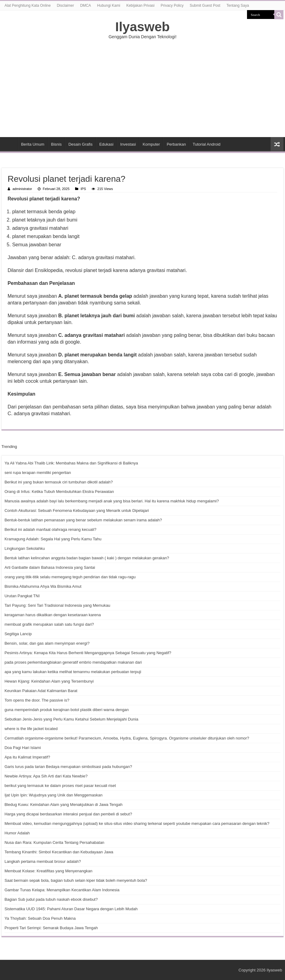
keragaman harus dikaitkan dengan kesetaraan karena (53, 615)
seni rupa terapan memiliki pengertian (38, 473)
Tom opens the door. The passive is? (37, 700)
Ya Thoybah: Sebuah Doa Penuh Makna (40, 918)
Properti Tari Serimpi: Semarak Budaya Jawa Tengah (51, 928)
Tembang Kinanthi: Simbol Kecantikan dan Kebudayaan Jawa (59, 852)
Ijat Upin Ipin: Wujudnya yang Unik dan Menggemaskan (54, 795)
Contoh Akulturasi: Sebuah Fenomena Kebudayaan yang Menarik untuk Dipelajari (77, 510)
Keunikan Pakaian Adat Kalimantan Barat (41, 691)
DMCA (85, 6)
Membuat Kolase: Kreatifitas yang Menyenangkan (49, 871)
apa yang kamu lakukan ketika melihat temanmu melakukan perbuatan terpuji (73, 672)
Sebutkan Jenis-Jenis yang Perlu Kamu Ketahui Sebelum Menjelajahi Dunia (71, 719)
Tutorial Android (207, 144)
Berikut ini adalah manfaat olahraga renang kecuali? (51, 529)
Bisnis (57, 144)
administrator (22, 189)
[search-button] (279, 15)
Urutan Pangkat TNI (22, 596)
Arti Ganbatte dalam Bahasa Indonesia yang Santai (50, 567)
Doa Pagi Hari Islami (23, 748)
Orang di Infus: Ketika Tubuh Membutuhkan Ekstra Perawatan (59, 492)
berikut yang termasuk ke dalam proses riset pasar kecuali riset (60, 786)
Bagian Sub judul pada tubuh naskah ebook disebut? (51, 899)
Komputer (151, 144)
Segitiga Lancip (18, 634)
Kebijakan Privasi (140, 6)
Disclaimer (65, 6)
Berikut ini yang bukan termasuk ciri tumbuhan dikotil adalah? (59, 482)
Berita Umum (33, 144)
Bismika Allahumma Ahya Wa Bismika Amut (43, 586)
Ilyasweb (142, 27)
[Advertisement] (143, 88)
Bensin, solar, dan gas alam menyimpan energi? (47, 643)
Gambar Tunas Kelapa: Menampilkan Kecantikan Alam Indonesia (62, 890)
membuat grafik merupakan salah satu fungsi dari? (49, 624)
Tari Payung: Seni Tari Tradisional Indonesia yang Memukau (57, 605)
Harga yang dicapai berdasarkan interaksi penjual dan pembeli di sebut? (68, 814)
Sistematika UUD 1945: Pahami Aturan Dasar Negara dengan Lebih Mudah (71, 909)
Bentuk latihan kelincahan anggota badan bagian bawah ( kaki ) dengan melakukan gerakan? (87, 558)
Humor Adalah (17, 833)
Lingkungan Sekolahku (25, 548)
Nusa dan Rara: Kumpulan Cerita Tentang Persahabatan (55, 842)
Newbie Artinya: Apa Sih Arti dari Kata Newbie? (46, 776)
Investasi (128, 144)
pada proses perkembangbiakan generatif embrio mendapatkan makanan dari (73, 662)
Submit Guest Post (205, 6)
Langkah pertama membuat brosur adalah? (43, 861)
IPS (83, 189)
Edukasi (106, 144)
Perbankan (176, 144)
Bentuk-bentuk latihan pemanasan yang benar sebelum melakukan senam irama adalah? (83, 520)
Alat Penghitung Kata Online (28, 6)
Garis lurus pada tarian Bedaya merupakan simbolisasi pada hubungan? (68, 767)
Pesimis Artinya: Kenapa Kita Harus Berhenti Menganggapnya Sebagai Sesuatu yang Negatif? (88, 653)
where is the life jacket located (31, 729)
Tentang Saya (238, 6)
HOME (9, 143)
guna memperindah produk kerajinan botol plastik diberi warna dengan (67, 710)
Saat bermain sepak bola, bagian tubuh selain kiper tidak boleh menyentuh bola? (76, 880)
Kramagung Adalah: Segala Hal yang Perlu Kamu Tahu (53, 539)
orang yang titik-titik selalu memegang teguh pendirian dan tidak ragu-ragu (70, 577)
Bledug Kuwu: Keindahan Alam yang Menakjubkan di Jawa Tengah (64, 805)
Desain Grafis (80, 144)
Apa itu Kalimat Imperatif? (27, 757)
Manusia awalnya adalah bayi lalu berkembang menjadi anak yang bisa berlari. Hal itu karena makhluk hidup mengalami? (112, 501)
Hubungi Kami (109, 6)
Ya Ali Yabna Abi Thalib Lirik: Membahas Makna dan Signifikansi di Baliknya (71, 463)
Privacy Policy (172, 6)
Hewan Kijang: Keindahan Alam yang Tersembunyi (49, 681)
